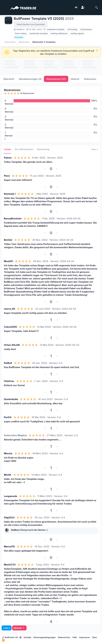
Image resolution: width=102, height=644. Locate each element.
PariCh (8, 417)
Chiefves (9, 381)
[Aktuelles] (90, 8)
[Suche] (96, 8)
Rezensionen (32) (56, 79)
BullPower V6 (10, 637)
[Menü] (4, 7)
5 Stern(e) (9, 102)
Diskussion (90, 79)
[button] (21, 637)
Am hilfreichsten (24, 149)
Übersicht (9, 79)
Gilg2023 (9, 517)
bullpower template (56, 29)
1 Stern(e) (9, 136)
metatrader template (39, 33)
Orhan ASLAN (12, 345)
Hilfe (75, 637)
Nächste (19, 628)
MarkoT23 (10, 565)
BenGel (8, 240)
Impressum (85, 637)
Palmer (8, 158)
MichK (8, 475)
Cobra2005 (10, 327)
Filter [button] (94, 149)
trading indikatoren (59, 33)
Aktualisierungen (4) (30, 79)
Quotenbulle (11, 399)
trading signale (77, 33)
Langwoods (11, 496)
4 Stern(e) (9, 110)
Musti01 (8, 261)
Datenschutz (64, 637)
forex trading (21, 33)
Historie (75, 79)
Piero (7, 176)
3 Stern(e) (9, 118)
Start (95, 637)
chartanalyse (86, 29)
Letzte (7, 149)
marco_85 (10, 309)
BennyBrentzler (13, 218)
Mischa (8, 453)
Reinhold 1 (10, 194)
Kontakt (27, 637)
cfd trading (72, 29)
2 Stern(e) (9, 126)
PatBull (8, 363)
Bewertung (43, 149)
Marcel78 (9, 546)
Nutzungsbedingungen (45, 637)
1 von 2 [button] (7, 628)
